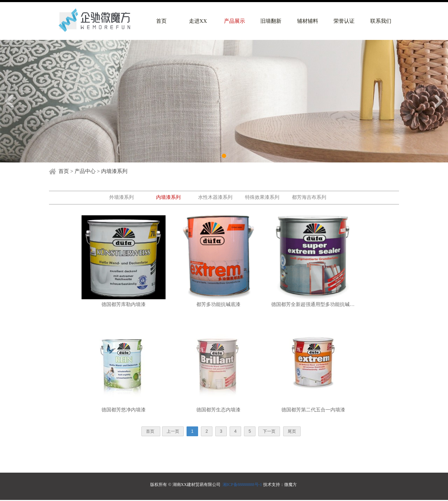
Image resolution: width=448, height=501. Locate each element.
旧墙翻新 (271, 21)
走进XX (198, 21)
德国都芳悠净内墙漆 (124, 410)
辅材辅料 (308, 21)
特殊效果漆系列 (262, 197)
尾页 (292, 431)
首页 (161, 21)
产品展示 (234, 21)
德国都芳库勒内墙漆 (124, 304)
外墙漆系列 (121, 197)
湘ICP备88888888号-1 (242, 485)
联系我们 (381, 21)
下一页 (269, 431)
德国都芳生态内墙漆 (218, 410)
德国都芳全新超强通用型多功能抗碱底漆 (313, 304)
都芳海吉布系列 (309, 197)
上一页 (173, 431)
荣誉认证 (344, 21)
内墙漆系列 (168, 197)
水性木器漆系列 (215, 197)
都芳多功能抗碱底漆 (218, 304)
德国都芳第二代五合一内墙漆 (313, 410)
